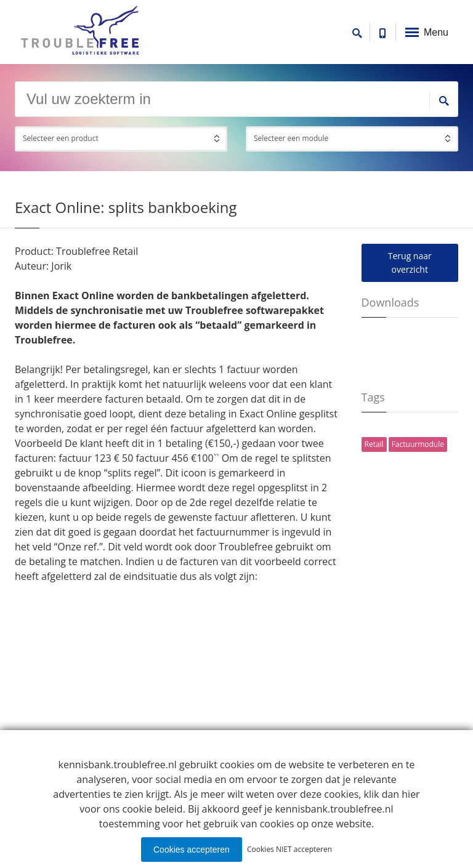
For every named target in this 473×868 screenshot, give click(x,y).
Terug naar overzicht (410, 263)
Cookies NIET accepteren (289, 849)
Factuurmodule (418, 444)
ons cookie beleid (143, 809)
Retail (374, 444)
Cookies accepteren (192, 850)
